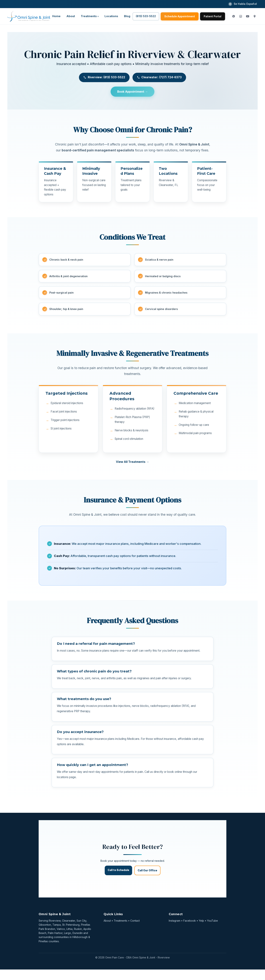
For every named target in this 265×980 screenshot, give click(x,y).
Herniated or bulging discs (164, 277)
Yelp (201, 931)
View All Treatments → (132, 464)
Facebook (190, 931)
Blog (127, 16)
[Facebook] (234, 16)
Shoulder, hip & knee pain (67, 311)
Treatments (89, 16)
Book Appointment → (132, 92)
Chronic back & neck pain (67, 260)
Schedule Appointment (180, 16)
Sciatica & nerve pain (160, 260)
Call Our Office (147, 881)
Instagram (175, 931)
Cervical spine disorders (162, 311)
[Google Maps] (255, 16)
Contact (135, 931)
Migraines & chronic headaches (167, 294)
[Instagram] (241, 16)
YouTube (212, 931)
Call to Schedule (118, 880)
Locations (111, 16)
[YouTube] (248, 16)
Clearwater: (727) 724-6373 (159, 77)
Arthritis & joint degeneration (70, 277)
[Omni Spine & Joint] (29, 16)
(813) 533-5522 (146, 16)
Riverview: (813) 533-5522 (104, 77)
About (71, 16)
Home (56, 16)
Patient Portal (213, 16)
